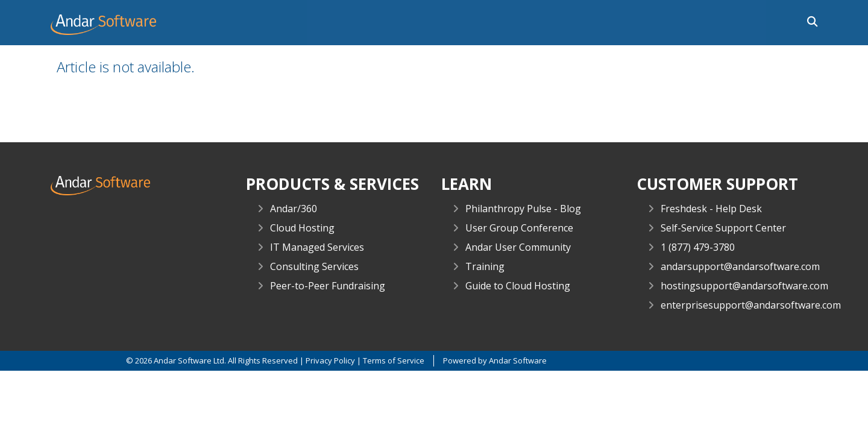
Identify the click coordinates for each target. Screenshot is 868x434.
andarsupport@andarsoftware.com (740, 266)
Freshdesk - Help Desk (711, 209)
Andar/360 (294, 209)
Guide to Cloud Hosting (518, 286)
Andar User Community (518, 247)
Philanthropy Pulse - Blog (523, 209)
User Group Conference (519, 228)
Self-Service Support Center (723, 228)
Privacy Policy (330, 360)
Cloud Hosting (302, 228)
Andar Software (518, 360)
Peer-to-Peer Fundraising (328, 286)
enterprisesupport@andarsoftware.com (751, 305)
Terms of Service (394, 360)
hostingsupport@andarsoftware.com (744, 286)
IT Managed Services (317, 247)
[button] (809, 20)
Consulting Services (314, 266)
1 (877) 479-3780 (698, 247)
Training (485, 266)
